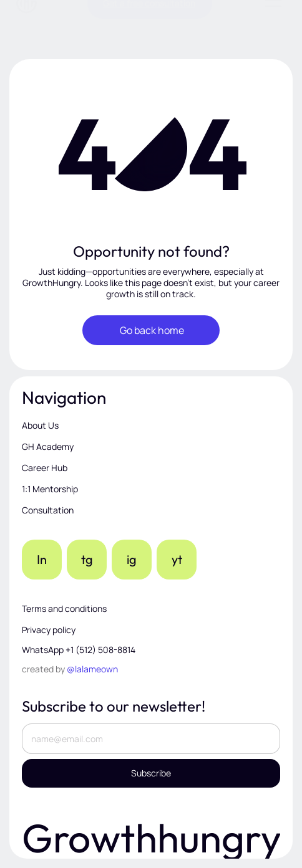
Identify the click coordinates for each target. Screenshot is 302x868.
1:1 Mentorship (50, 489)
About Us (40, 425)
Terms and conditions (64, 608)
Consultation (48, 510)
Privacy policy (49, 630)
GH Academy (48, 446)
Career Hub (45, 468)
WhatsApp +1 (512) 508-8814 (79, 650)
